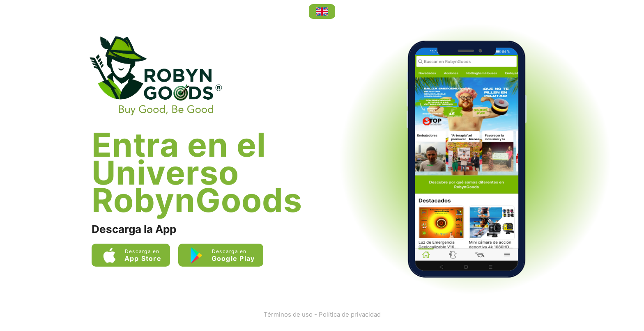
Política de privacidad (350, 314)
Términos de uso (288, 314)
